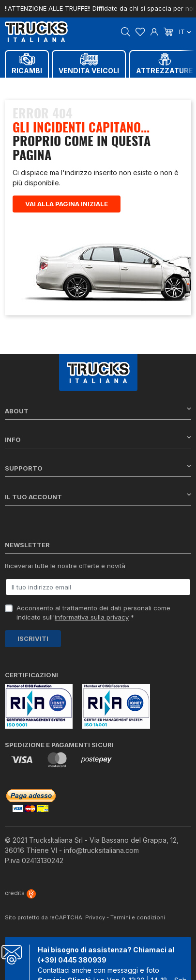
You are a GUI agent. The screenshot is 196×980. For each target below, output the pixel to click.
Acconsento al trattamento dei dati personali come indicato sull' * (93, 613)
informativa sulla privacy (92, 617)
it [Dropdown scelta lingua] (185, 32)
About (98, 411)
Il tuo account (98, 497)
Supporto (98, 468)
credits (20, 893)
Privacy (95, 917)
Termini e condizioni (138, 917)
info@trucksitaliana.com (101, 850)
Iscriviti (33, 638)
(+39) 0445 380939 (72, 960)
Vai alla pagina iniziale (67, 204)
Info (98, 439)
